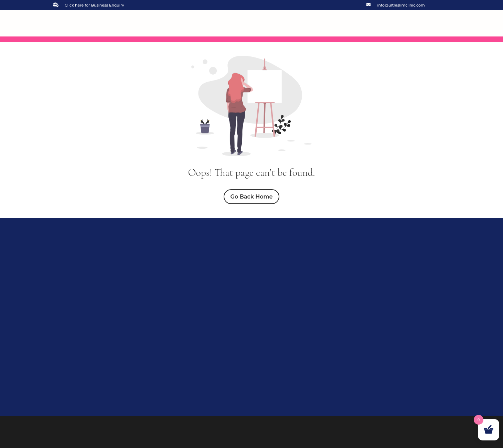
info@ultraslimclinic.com (401, 5)
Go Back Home (252, 197)
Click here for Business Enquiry (94, 5)
